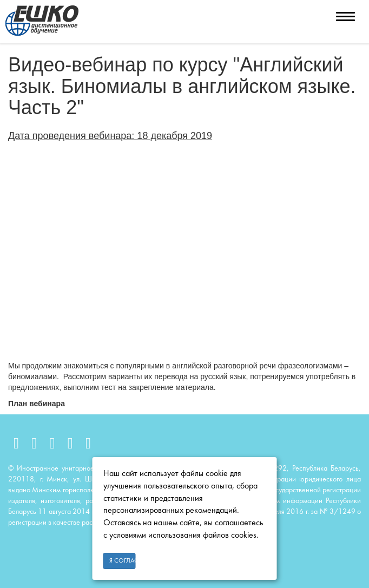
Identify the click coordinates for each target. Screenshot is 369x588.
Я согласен (123, 561)
